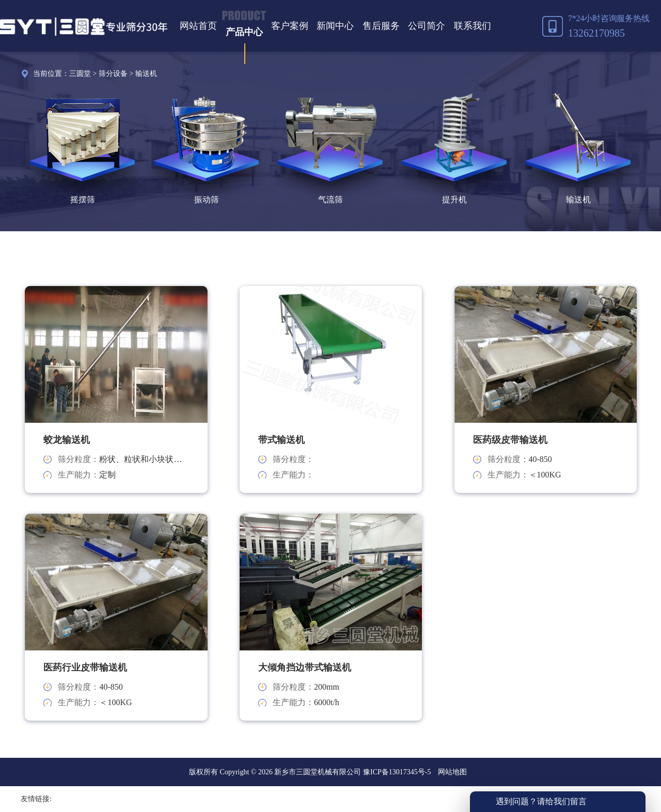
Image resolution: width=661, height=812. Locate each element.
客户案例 (290, 26)
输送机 (146, 74)
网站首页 (198, 26)
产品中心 (244, 32)
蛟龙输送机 (67, 440)
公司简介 (427, 26)
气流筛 (330, 200)
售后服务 (381, 26)
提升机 (454, 200)
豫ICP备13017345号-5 (396, 772)
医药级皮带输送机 (510, 440)
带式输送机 (281, 440)
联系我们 (473, 26)
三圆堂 (80, 74)
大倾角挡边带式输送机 (305, 667)
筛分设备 (113, 74)
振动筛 (207, 200)
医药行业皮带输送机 (85, 667)
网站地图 (452, 772)
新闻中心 (335, 26)
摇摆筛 (83, 200)
